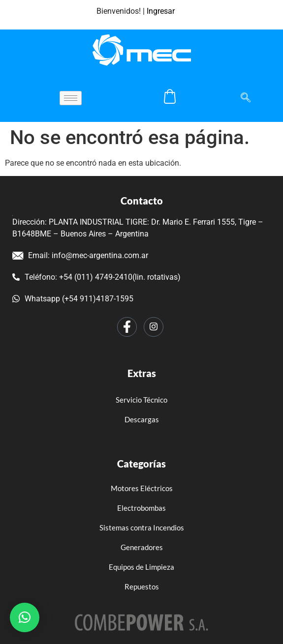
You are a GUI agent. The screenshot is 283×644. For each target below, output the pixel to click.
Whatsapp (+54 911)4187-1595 (73, 299)
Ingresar (161, 11)
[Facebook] (127, 327)
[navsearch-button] (241, 98)
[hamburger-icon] (71, 98)
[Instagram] (154, 327)
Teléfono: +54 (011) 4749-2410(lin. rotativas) (96, 277)
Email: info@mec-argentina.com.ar (80, 255)
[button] (25, 617)
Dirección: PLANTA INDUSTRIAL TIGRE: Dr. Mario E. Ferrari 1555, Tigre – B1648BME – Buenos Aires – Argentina (138, 227)
